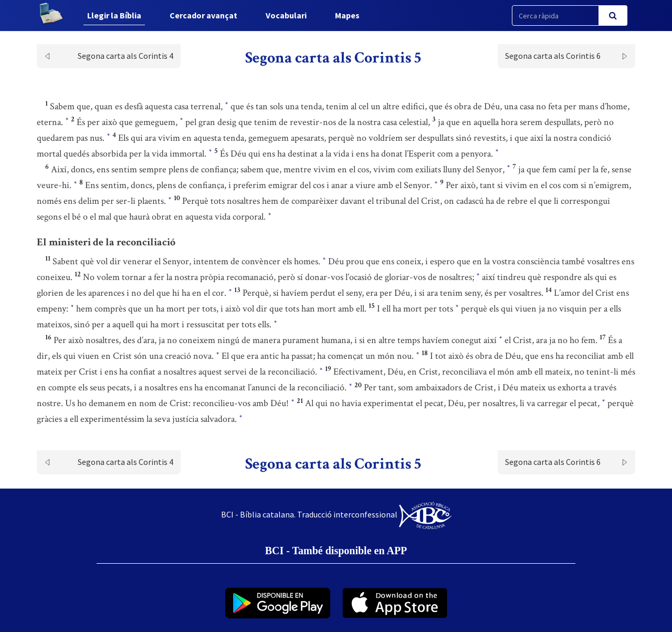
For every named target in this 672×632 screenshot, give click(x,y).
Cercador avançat (203, 15)
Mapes (347, 15)
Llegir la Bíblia (114, 15)
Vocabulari (286, 15)
